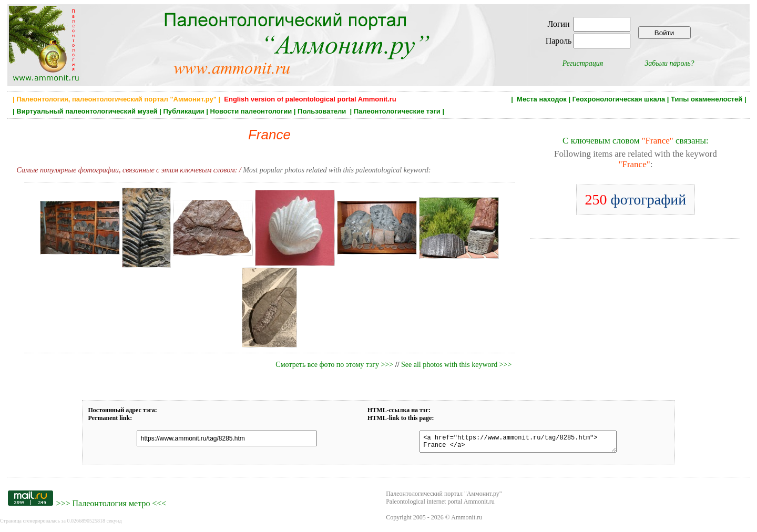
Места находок (542, 99)
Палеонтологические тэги (397, 111)
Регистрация (583, 63)
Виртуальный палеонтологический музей (87, 111)
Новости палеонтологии (251, 111)
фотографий (636, 199)
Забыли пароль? (669, 63)
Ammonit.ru (467, 520)
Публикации (183, 111)
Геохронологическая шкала (619, 99)
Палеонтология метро (111, 507)
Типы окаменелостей (707, 99)
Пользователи (323, 111)
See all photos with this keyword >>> (456, 365)
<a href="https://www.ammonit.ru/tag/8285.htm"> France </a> (512, 443)
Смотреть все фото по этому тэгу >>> (334, 365)
